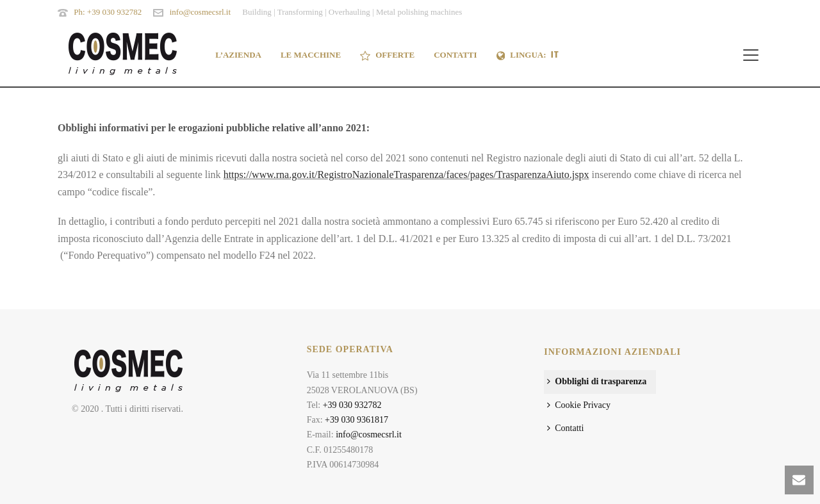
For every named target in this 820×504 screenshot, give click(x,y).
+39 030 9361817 (357, 420)
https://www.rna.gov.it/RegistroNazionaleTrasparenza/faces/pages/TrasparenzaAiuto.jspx (406, 175)
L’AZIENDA (238, 55)
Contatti (565, 428)
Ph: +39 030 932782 (108, 12)
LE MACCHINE (311, 55)
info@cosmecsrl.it (200, 12)
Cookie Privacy (579, 405)
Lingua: (528, 55)
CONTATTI (455, 55)
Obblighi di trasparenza (597, 381)
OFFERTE (387, 55)
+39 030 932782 (352, 405)
